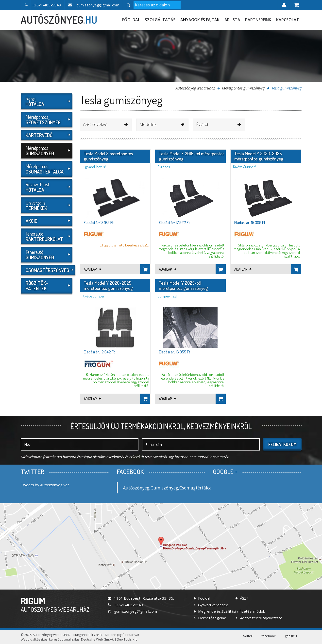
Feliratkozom (282, 444)
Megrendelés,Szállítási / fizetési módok (231, 611)
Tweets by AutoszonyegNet (45, 485)
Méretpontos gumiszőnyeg (243, 88)
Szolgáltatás (160, 20)
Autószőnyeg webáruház (195, 88)
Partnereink (258, 20)
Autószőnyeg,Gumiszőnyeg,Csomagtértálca (167, 488)
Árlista (232, 20)
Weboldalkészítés (34, 639)
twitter (248, 636)
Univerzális (46, 205)
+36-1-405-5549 (125, 605)
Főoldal (131, 20)
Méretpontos (46, 120)
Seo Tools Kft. (127, 639)
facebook (269, 636)
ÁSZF (244, 598)
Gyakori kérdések (212, 605)
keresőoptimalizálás (64, 639)
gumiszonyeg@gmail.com (132, 611)
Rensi (46, 101)
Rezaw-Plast (46, 187)
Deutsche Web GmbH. (97, 639)
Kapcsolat (288, 20)
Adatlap (92, 269)
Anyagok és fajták (200, 20)
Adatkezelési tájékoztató (261, 618)
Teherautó (46, 236)
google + (291, 636)
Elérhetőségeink (211, 618)
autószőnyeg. (59, 20)
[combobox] (106, 125)
